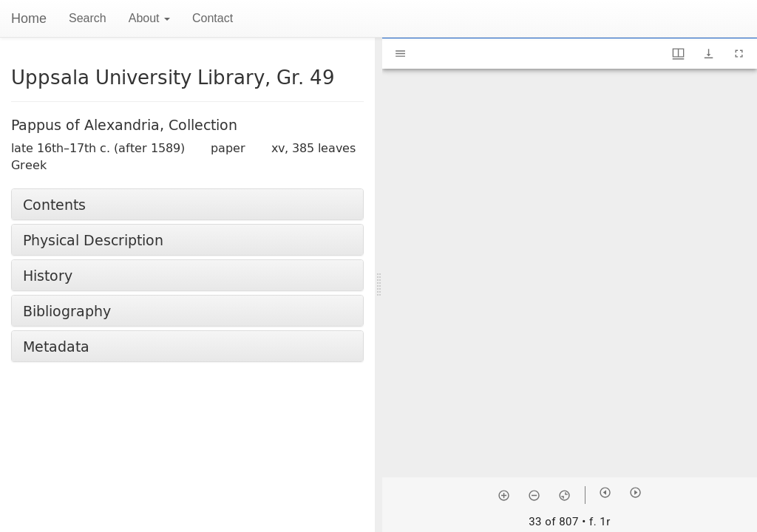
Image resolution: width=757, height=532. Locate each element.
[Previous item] (605, 492)
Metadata (56, 346)
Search (88, 18)
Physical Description (93, 240)
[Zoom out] (534, 495)
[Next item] (635, 492)
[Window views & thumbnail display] (678, 54)
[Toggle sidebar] (400, 54)
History (48, 275)
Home (29, 18)
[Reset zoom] (564, 495)
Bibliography (67, 311)
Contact (213, 18)
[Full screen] (739, 54)
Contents (54, 204)
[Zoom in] (504, 495)
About (149, 18)
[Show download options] (709, 54)
